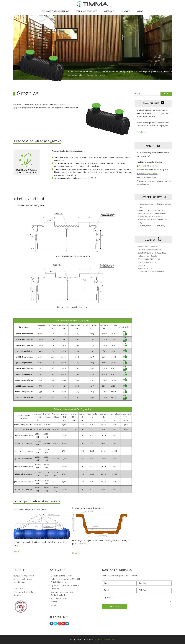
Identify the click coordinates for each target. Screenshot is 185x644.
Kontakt (125, 11)
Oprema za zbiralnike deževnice (65, 586)
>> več (17, 551)
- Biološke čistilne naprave (147, 247)
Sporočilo (137, 598)
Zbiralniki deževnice (87, 11)
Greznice (109, 11)
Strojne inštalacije (58, 595)
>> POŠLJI (115, 607)
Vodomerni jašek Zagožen (62, 592)
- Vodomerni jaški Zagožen (147, 256)
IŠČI (166, 94)
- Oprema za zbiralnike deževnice (150, 272)
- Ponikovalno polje (144, 268)
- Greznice (141, 265)
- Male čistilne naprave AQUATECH (150, 250)
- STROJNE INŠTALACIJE (146, 262)
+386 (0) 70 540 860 (148, 166)
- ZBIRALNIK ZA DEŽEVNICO (148, 259)
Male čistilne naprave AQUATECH (65, 579)
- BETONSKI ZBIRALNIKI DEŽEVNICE (151, 253)
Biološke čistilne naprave (55, 11)
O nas (140, 11)
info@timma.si (26, 579)
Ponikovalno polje (59, 598)
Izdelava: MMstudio (107, 640)
